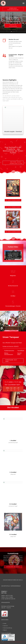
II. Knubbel (13, 472)
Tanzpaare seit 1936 (11, 361)
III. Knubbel (13, 504)
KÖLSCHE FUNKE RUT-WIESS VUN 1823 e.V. (13, 18)
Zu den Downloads (13, 200)
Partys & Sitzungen (13, 26)
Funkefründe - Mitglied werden (16, 55)
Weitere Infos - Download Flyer (16, 163)
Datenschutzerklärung (8, 628)
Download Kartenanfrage (13, 9)
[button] (2, 642)
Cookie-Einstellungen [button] (6, 633)
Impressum (6, 626)
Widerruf (5, 630)
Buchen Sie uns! (14, 39)
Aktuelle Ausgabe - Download (13, 131)
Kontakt (5, 623)
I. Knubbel (13, 440)
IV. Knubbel (13, 534)
